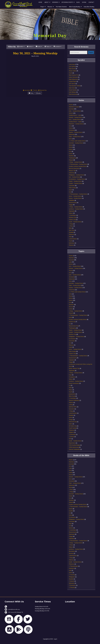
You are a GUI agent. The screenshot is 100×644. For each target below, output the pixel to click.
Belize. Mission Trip (74, 370)
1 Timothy (72, 589)
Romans (71, 555)
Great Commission (74, 385)
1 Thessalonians (73, 568)
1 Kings (71, 494)
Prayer (42, 7)
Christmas (72, 175)
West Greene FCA (74, 77)
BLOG (78, 2)
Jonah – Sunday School (75, 224)
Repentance (72, 445)
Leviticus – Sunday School (76, 211)
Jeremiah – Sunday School (76, 145)
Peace (71, 392)
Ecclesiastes (72, 341)
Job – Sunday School (75, 179)
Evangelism (72, 379)
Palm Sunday (72, 190)
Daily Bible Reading (89, 7)
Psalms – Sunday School (76, 134)
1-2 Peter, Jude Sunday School (77, 143)
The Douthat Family (75, 88)
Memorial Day (73, 424)
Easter (71, 151)
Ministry (71, 404)
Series (30, 48)
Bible (70, 230)
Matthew (72, 260)
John (70, 296)
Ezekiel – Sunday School (76, 185)
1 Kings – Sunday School (76, 164)
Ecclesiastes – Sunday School (77, 181)
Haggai (71, 207)
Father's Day (72, 222)
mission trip (72, 324)
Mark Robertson (73, 81)
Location (58, 48)
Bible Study (72, 398)
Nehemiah (72, 136)
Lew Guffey (72, 68)
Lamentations (73, 241)
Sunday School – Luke (75, 117)
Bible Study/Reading (75, 7)
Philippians (72, 579)
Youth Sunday (73, 430)
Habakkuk (72, 202)
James (71, 419)
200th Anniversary (74, 449)
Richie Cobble (73, 73)
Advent (71, 115)
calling (71, 407)
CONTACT (91, 2)
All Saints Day (73, 428)
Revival (71, 309)
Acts (70, 128)
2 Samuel (72, 438)
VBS (70, 441)
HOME (40, 2)
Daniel (71, 511)
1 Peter (71, 228)
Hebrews (71, 562)
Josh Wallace (72, 94)
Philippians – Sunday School (77, 177)
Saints (71, 426)
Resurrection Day (74, 328)
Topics (48, 48)
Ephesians (72, 245)
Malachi (71, 162)
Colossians (72, 188)
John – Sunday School (75, 113)
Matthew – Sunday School (76, 126)
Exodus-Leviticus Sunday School (78, 168)
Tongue (71, 421)
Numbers (71, 158)
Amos (71, 141)
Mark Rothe (72, 71)
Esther (71, 156)
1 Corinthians (73, 217)
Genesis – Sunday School (76, 119)
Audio (39, 95)
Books (39, 48)
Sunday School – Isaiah (75, 124)
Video (31, 95)
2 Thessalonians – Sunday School (78, 196)
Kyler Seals (72, 90)
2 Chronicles (72, 436)
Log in (55, 641)
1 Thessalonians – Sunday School (78, 166)
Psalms (71, 107)
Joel (70, 194)
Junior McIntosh (73, 79)
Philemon (72, 236)
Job (70, 326)
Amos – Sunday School (75, 198)
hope (70, 377)
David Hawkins (73, 92)
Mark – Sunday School (75, 139)
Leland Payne (73, 83)
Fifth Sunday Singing (74, 447)
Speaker (21, 48)
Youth (71, 75)
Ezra (70, 153)
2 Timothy (72, 577)
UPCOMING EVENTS (67, 2)
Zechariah (72, 132)
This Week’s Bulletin (61, 7)
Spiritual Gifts (73, 409)
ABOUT (47, 2)
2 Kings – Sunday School (76, 209)
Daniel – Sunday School (75, 183)
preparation (72, 396)
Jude (70, 572)
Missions (50, 7)
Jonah (71, 192)
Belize (71, 147)
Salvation (72, 411)
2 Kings (71, 226)
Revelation (72, 553)
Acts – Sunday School (75, 122)
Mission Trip (72, 173)
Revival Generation (74, 170)
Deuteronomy (73, 205)
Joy (70, 387)
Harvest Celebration (75, 451)
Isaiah (71, 349)
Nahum (71, 215)
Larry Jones (72, 66)
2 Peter (71, 547)
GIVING (84, 2)
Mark (70, 239)
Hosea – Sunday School (75, 200)
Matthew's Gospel (74, 109)
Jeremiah (71, 111)
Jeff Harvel (72, 85)
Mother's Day (73, 219)
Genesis (71, 530)
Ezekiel (71, 513)
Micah (71, 149)
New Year (72, 232)
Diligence (71, 434)
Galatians (72, 570)
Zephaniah (72, 213)
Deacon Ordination (74, 402)
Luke (70, 264)
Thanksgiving (72, 160)
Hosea (71, 130)
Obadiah (71, 234)
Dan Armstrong (73, 96)
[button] (50, 2)
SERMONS (55, 2)
